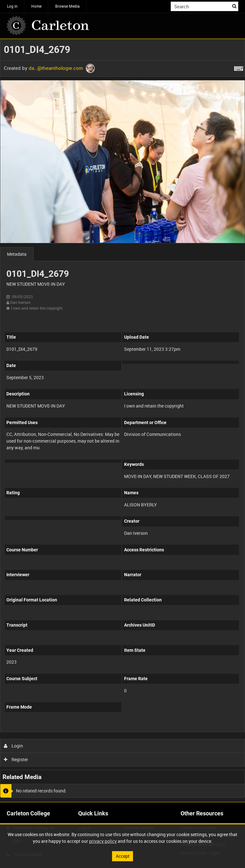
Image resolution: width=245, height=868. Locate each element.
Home (36, 6)
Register (16, 759)
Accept (123, 856)
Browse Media (67, 6)
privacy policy (103, 841)
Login (14, 746)
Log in (12, 6)
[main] (122, 420)
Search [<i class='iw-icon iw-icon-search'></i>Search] (235, 6)
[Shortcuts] (239, 67)
